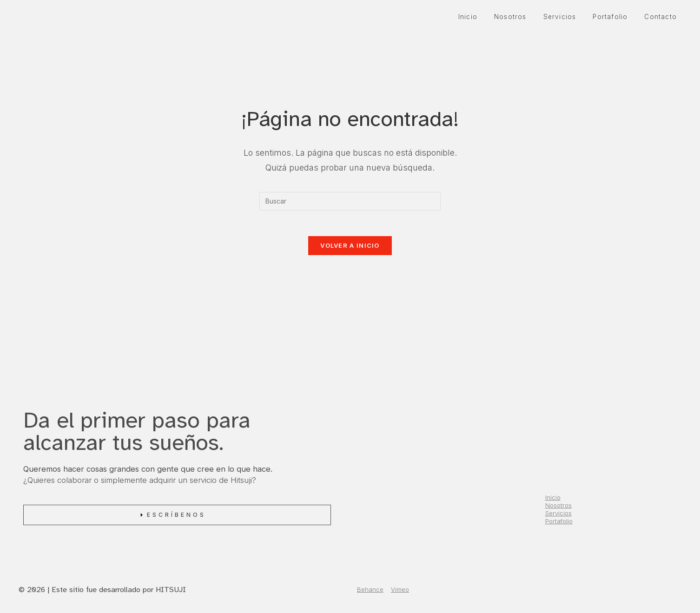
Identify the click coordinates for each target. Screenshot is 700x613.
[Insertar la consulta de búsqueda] (350, 201)
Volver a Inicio (350, 248)
